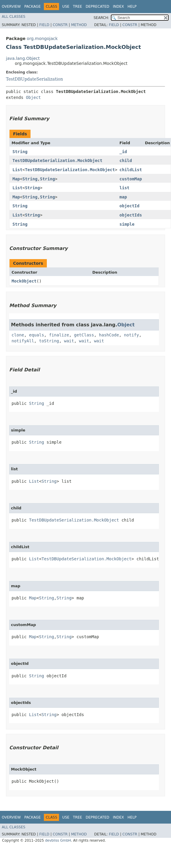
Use (66, 7)
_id (123, 152)
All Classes (13, 17)
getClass (84, 335)
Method (79, 25)
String (20, 152)
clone (18, 335)
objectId (129, 206)
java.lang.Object (23, 58)
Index (119, 7)
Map (16, 179)
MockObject (24, 281)
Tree (77, 7)
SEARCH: (102, 18)
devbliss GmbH (58, 840)
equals (37, 335)
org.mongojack (42, 38)
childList (131, 170)
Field (44, 25)
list (124, 188)
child (126, 161)
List (17, 170)
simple (127, 224)
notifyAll (23, 341)
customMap (131, 179)
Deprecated (98, 7)
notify (131, 335)
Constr (60, 25)
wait (69, 341)
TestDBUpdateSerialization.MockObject (57, 161)
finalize (59, 335)
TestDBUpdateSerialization (34, 79)
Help (132, 7)
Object (33, 97)
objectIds (131, 215)
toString (49, 341)
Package (32, 7)
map (123, 197)
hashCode (109, 335)
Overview (11, 7)
